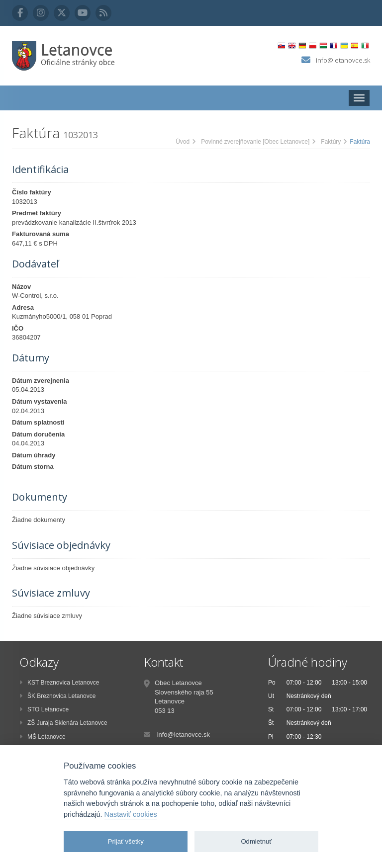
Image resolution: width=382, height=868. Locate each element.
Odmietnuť (256, 841)
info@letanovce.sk (343, 60)
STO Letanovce (44, 709)
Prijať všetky (126, 841)
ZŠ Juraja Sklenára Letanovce (63, 723)
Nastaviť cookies (131, 814)
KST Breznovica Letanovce (59, 683)
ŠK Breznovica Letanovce (57, 696)
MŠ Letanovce (43, 737)
